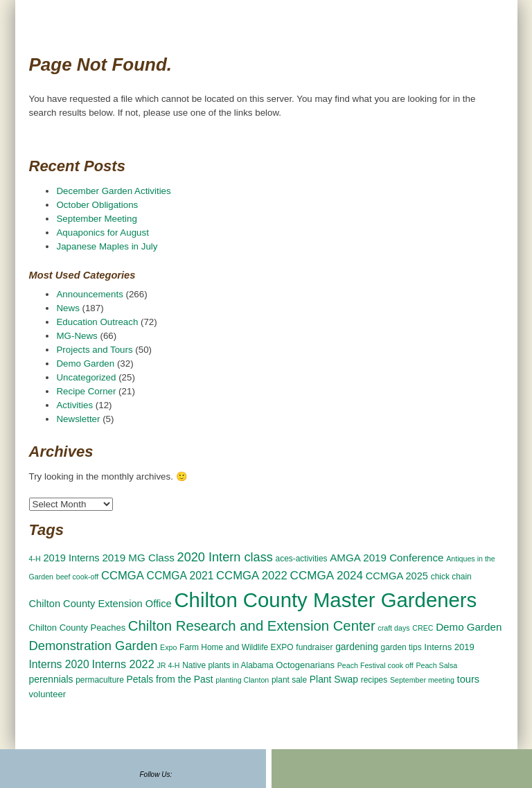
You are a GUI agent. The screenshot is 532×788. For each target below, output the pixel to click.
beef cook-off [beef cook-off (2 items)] (77, 577)
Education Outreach (97, 322)
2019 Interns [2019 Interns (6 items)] (71, 558)
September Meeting (96, 219)
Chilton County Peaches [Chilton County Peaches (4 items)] (78, 628)
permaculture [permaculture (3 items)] (100, 680)
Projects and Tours (94, 350)
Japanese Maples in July (107, 246)
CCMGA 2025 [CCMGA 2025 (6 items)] (397, 576)
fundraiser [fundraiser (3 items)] (314, 647)
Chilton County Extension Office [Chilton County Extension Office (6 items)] (100, 604)
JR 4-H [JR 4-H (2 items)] (168, 665)
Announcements (89, 294)
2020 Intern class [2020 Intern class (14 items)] (225, 557)
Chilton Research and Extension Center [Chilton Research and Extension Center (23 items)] (252, 626)
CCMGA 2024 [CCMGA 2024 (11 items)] (327, 576)
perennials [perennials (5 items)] (51, 679)
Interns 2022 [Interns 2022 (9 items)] (123, 664)
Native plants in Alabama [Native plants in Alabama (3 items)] (228, 665)
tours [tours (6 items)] (469, 679)
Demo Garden (85, 364)
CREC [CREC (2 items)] (423, 628)
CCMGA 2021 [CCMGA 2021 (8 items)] (180, 576)
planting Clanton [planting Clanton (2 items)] (242, 680)
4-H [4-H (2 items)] (35, 559)
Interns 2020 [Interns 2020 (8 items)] (59, 664)
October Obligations (97, 205)
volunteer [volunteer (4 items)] (48, 694)
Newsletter (78, 419)
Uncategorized (86, 377)
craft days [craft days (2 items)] (393, 628)
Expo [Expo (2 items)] (168, 647)
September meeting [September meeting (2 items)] (422, 680)
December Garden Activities (113, 191)
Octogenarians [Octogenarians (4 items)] (305, 665)
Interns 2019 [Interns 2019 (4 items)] (449, 647)
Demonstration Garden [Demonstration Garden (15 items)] (94, 646)
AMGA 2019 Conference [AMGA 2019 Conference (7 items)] (387, 558)
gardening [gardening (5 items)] (357, 647)
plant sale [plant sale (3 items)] (289, 680)
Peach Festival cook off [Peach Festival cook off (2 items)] (375, 665)
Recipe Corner (86, 391)
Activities (74, 405)
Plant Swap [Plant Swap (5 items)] (334, 679)
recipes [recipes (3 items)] (374, 680)
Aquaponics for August (102, 233)
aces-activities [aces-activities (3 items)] (302, 559)
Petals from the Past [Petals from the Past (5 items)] (170, 679)
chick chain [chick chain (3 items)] (451, 577)
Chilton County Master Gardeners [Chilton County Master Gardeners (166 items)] (325, 600)
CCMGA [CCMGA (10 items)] (123, 576)
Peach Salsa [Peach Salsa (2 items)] (436, 665)
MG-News (77, 336)
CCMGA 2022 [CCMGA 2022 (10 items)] (252, 576)
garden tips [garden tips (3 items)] (401, 647)
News (68, 308)
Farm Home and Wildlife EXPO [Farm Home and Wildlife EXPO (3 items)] (237, 647)
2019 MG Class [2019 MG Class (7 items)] (138, 558)
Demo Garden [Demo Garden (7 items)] (469, 627)
